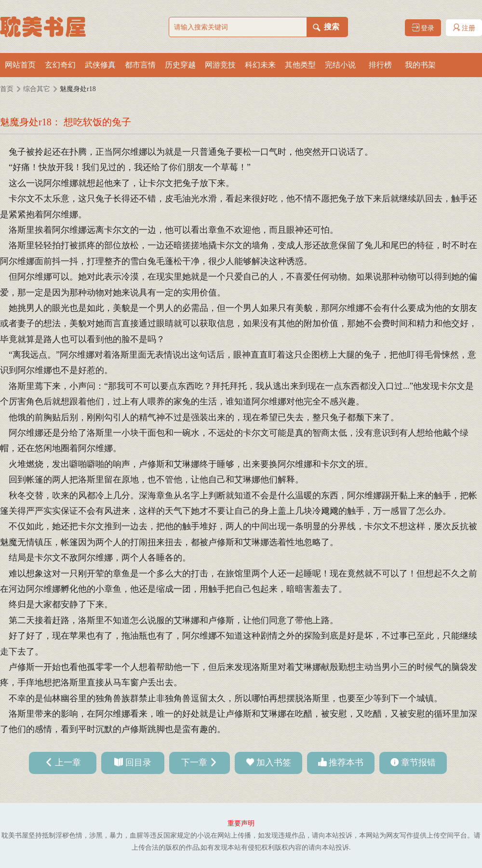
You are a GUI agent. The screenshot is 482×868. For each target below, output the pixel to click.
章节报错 (418, 762)
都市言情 (140, 65)
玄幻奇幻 (60, 65)
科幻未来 (260, 65)
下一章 (194, 762)
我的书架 (420, 65)
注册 (464, 28)
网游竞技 (220, 65)
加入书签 (274, 762)
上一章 (68, 762)
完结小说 (340, 65)
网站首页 (20, 65)
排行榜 (380, 65)
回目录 (138, 762)
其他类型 (300, 65)
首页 (7, 89)
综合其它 (37, 89)
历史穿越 (180, 65)
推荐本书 (346, 762)
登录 (423, 28)
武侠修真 (100, 65)
